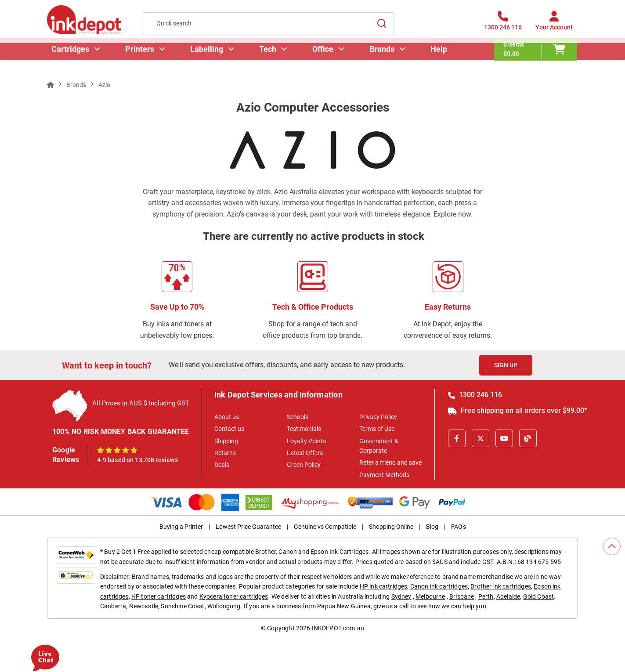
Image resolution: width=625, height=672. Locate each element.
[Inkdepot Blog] (528, 438)
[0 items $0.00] (536, 59)
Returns (225, 453)
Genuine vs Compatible (325, 527)
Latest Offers (305, 453)
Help (440, 59)
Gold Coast (539, 596)
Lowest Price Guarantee (248, 527)
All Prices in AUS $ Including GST (141, 403)
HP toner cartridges (159, 596)
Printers (141, 59)
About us (227, 417)
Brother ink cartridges (501, 586)
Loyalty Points (306, 441)
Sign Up (506, 365)
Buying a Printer (181, 527)
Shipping (226, 441)
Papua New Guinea (344, 606)
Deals (222, 465)
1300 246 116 (475, 395)
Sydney (401, 596)
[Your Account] (554, 26)
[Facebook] (457, 438)
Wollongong (224, 606)
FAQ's (459, 527)
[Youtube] (504, 438)
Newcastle (144, 606)
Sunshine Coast (182, 606)
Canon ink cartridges (439, 586)
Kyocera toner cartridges (234, 596)
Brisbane (462, 596)
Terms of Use (377, 429)
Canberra (113, 606)
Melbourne (430, 596)
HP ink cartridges (384, 586)
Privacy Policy (378, 417)
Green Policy (304, 465)
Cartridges (71, 59)
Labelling (208, 59)
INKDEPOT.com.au (338, 628)
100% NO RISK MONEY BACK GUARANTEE (121, 432)
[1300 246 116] (503, 26)
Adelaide (508, 596)
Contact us (229, 429)
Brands (383, 59)
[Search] (382, 26)
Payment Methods (384, 475)
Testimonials (304, 429)
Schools (298, 417)
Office (324, 59)
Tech (269, 59)
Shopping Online (391, 527)
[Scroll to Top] (612, 546)
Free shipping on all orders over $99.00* (518, 410)
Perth (486, 596)
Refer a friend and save (390, 462)
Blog (432, 527)
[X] (480, 438)
